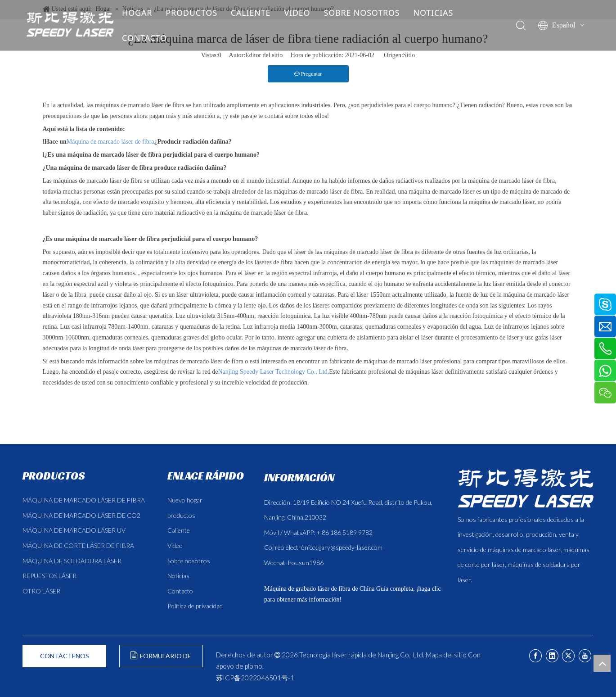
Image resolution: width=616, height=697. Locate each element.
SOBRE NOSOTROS (369, 13)
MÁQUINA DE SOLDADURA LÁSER (72, 561)
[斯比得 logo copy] (526, 488)
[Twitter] (568, 656)
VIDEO (304, 13)
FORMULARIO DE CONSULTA (161, 659)
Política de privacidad (195, 606)
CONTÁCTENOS (65, 656)
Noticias (178, 576)
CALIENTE (258, 13)
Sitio (409, 55)
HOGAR (144, 13)
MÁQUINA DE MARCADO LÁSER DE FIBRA (84, 500)
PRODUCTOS (199, 13)
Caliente (179, 530)
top (602, 663)
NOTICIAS (440, 13)
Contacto (180, 591)
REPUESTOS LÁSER (49, 576)
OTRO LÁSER (41, 591)
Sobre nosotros (189, 561)
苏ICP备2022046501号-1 (255, 678)
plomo (254, 666)
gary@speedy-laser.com (351, 547)
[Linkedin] (552, 656)
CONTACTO (152, 38)
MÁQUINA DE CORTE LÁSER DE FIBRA (78, 545)
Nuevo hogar (185, 500)
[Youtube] (585, 656)
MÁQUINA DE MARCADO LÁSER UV (74, 530)
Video (175, 545)
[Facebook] (535, 656)
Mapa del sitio (446, 655)
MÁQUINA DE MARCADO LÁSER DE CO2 (81, 515)
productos (181, 515)
